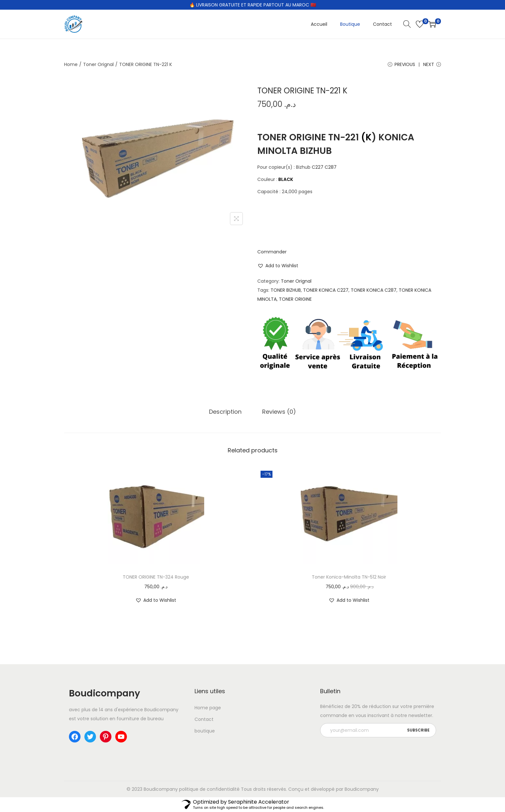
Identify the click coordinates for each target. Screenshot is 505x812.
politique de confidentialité (209, 789)
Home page (208, 708)
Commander (272, 252)
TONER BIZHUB (286, 290)
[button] (278, 266)
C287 (331, 167)
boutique (205, 731)
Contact (204, 719)
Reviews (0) (279, 412)
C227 (318, 167)
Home (71, 64)
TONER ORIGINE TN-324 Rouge (156, 577)
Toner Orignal (98, 64)
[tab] (225, 412)
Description (225, 412)
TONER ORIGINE (295, 299)
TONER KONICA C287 (374, 290)
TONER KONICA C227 (326, 290)
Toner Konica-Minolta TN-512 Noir (349, 577)
